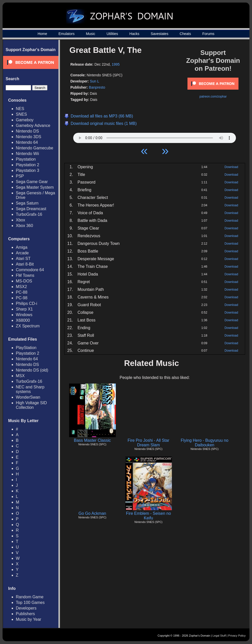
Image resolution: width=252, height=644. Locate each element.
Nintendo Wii (27, 154)
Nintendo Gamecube (35, 148)
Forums (208, 34)
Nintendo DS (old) (32, 370)
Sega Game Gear (32, 182)
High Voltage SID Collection (31, 405)
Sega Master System (35, 187)
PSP (20, 176)
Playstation (26, 159)
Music (91, 34)
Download (231, 167)
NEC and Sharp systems (30, 389)
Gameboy (25, 120)
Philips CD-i (27, 303)
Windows (24, 315)
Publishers (25, 614)
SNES (21, 114)
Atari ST (23, 259)
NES (20, 109)
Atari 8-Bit (25, 264)
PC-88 (22, 292)
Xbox (20, 220)
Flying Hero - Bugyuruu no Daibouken (205, 443)
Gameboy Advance (33, 126)
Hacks (134, 34)
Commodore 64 (30, 270)
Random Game (30, 597)
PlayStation (26, 348)
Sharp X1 (24, 309)
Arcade (22, 253)
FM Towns (25, 275)
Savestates (160, 34)
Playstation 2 (28, 165)
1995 (116, 64)
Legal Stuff (219, 636)
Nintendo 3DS (29, 137)
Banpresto (97, 87)
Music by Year (29, 619)
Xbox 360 (24, 226)
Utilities (112, 34)
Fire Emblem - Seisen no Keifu (148, 516)
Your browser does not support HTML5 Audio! (155, 137)
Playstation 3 (28, 170)
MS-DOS (24, 281)
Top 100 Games (30, 603)
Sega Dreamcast (31, 209)
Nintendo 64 (27, 142)
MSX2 (21, 287)
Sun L (95, 81)
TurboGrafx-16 (29, 214)
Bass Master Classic (92, 440)
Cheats (185, 34)
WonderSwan (28, 397)
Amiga (22, 247)
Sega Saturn (27, 203)
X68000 (23, 320)
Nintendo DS (27, 131)
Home (42, 34)
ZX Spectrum (28, 326)
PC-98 (22, 298)
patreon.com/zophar (213, 97)
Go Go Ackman (92, 513)
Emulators (66, 34)
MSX (20, 376)
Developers (26, 608)
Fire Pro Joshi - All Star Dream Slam (148, 443)
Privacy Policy (237, 636)
